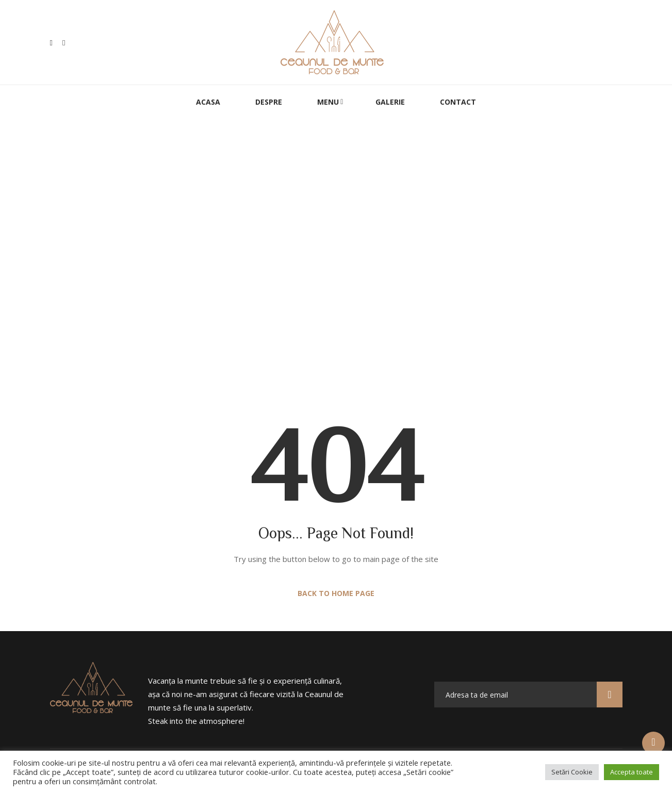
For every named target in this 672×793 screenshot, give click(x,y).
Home (297, 270)
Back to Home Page (336, 593)
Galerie (390, 102)
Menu (328, 102)
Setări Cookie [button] (572, 772)
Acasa (208, 102)
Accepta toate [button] (632, 772)
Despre (269, 102)
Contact (458, 102)
